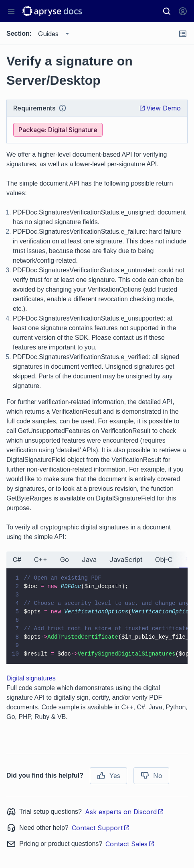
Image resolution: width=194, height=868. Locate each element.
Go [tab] (65, 560)
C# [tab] (17, 560)
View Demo (160, 108)
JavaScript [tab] (126, 560)
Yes (108, 776)
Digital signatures (31, 678)
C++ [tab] (41, 560)
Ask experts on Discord (124, 812)
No (151, 776)
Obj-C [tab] (164, 560)
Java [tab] (89, 560)
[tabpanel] (97, 616)
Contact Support (101, 828)
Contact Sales (130, 844)
